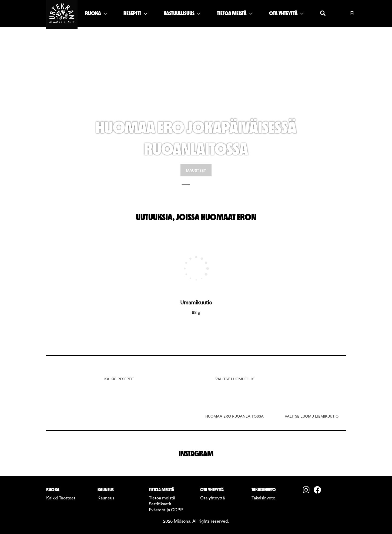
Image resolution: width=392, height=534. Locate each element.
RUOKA (96, 13)
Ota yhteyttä (212, 498)
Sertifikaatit (160, 504)
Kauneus (106, 498)
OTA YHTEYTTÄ (286, 13)
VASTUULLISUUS (182, 13)
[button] (69, 108)
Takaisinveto (263, 498)
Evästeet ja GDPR (166, 510)
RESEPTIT (135, 13)
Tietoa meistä (162, 498)
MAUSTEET (196, 171)
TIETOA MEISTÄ (235, 13)
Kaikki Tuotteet (61, 498)
